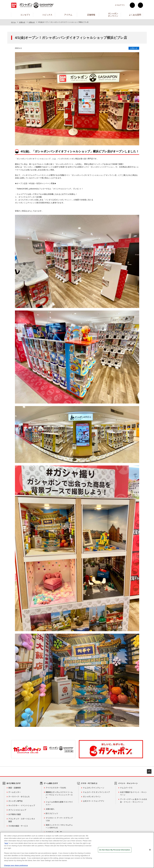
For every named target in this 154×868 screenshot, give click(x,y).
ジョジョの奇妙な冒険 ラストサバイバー (59, 803)
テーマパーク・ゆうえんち (19, 797)
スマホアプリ (120, 5)
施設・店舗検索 (15, 788)
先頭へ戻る (149, 771)
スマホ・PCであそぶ (89, 783)
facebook (140, 5)
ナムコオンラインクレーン (94, 788)
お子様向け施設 (15, 814)
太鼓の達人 (50, 809)
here (6, 843)
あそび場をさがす (14, 783)
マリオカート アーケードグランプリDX (59, 819)
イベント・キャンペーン (128, 783)
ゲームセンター (15, 792)
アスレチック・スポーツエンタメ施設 (22, 820)
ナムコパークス (126, 788)
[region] (77, 850)
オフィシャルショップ (17, 810)
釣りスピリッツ (52, 813)
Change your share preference (16, 865)
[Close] (150, 850)
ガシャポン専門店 (15, 801)
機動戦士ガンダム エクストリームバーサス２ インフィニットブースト (59, 795)
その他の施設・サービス (18, 826)
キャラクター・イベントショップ (22, 805)
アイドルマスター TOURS (56, 788)
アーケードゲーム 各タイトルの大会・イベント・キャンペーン (134, 801)
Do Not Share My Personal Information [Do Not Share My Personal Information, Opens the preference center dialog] (115, 850)
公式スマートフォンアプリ (94, 801)
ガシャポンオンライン (92, 797)
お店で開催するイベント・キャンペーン (133, 793)
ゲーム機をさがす (51, 783)
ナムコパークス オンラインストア (96, 792)
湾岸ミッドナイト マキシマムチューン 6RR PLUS (59, 826)
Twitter (132, 5)
